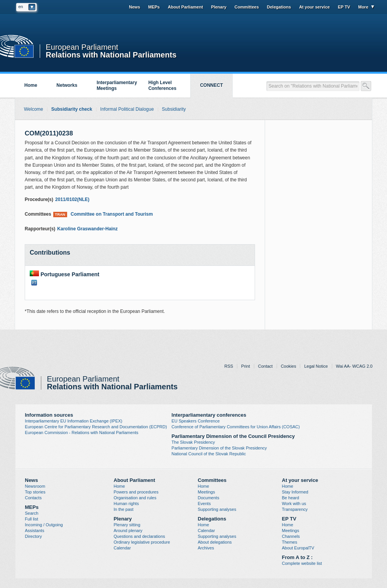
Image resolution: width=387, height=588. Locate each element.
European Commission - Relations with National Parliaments (82, 433)
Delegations (279, 7)
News (134, 7)
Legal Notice (316, 366)
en (21, 7)
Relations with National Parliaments (111, 54)
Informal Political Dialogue (127, 109)
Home (31, 85)
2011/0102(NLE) (72, 199)
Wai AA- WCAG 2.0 (354, 366)
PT (34, 283)
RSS (229, 366)
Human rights (126, 504)
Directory (34, 536)
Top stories (35, 492)
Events (204, 504)
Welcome (34, 109)
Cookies (289, 366)
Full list (32, 519)
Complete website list (302, 563)
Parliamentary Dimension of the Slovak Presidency (219, 448)
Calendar (123, 548)
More (363, 7)
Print (246, 366)
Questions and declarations (139, 536)
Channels (291, 536)
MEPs (154, 7)
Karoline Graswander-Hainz (87, 229)
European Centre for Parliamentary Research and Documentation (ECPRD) (96, 427)
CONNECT (211, 85)
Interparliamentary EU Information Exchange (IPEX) (74, 421)
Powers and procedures (136, 492)
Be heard (291, 498)
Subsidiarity (174, 109)
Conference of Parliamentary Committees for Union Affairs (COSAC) (236, 427)
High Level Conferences (162, 85)
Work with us (294, 504)
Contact (265, 366)
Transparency (295, 509)
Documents (209, 498)
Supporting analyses (217, 509)
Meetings (207, 492)
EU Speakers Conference (196, 421)
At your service (314, 7)
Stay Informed (295, 492)
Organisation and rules (135, 498)
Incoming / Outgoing (44, 525)
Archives (206, 548)
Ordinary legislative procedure (142, 542)
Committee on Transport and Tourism (103, 214)
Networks (67, 85)
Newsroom (35, 486)
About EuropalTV (298, 548)
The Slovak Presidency (193, 442)
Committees (247, 7)
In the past (124, 509)
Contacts (33, 498)
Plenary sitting (127, 525)
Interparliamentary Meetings (117, 85)
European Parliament (82, 47)
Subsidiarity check (72, 109)
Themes (290, 542)
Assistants (35, 531)
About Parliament (185, 7)
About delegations (215, 542)
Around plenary (128, 531)
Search (32, 513)
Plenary (219, 7)
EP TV (344, 7)
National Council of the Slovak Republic (209, 454)
